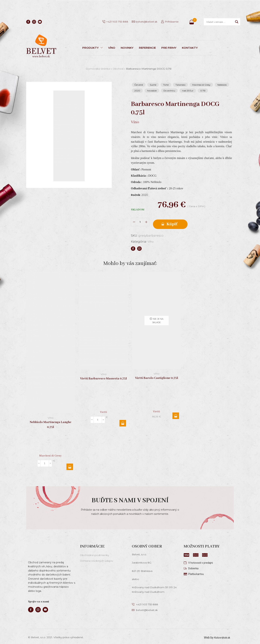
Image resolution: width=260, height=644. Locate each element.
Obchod (118, 69)
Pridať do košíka (183, 221)
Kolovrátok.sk (221, 635)
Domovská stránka (98, 69)
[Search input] (220, 22)
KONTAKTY (190, 48)
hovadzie (152, 91)
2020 (137, 91)
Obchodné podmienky (94, 553)
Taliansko (180, 85)
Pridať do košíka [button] (70, 464)
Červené (139, 85)
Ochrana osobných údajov (96, 558)
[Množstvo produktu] (140, 221)
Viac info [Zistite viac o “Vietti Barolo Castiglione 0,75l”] (176, 413)
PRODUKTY (92, 48)
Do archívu (169, 91)
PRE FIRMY (169, 48)
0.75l (203, 91)
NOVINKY (127, 48)
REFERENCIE (147, 48)
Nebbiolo (222, 85)
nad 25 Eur (188, 91)
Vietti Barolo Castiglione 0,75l (157, 376)
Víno (151, 239)
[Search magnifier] (237, 22)
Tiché (166, 85)
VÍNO (112, 48)
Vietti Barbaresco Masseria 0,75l (104, 376)
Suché (153, 85)
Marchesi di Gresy (201, 85)
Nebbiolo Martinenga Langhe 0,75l (51, 422)
